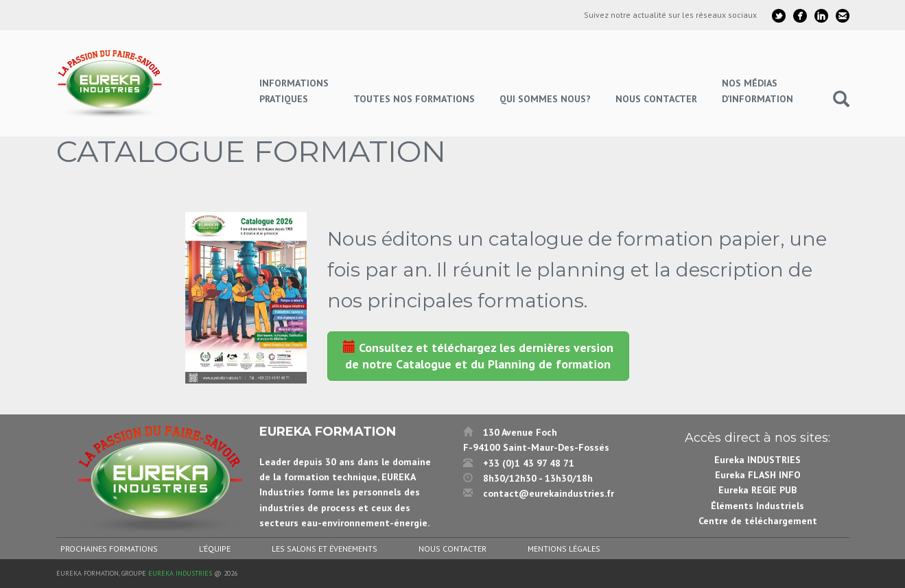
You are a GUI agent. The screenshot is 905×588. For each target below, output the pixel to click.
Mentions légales (564, 549)
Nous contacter (452, 549)
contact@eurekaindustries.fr (549, 493)
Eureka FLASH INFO (758, 475)
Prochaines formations (109, 549)
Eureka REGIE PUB (757, 490)
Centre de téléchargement (758, 521)
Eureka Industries (180, 573)
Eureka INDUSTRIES (757, 460)
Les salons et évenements (325, 549)
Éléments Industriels (757, 506)
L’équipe (215, 549)
